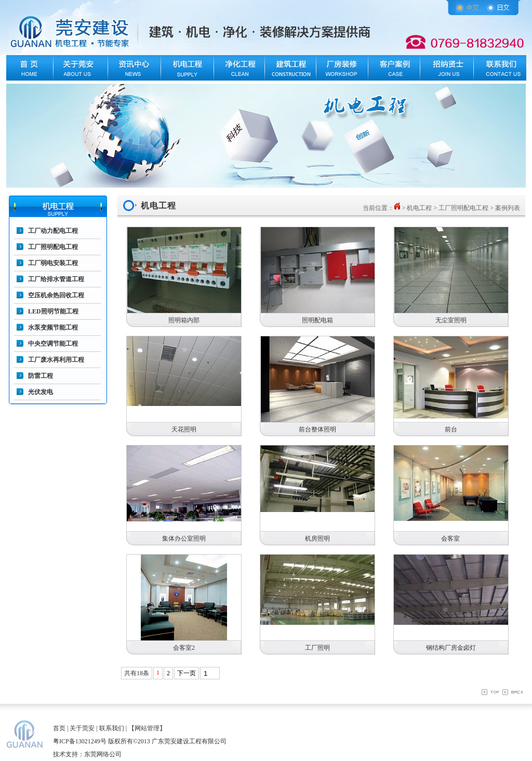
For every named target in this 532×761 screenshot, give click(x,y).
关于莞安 (82, 728)
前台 (451, 429)
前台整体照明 (317, 429)
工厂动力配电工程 (53, 231)
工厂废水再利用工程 (56, 360)
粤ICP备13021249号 (80, 741)
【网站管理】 (147, 728)
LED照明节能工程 (53, 311)
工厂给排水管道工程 (56, 279)
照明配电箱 (317, 320)
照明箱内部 (184, 320)
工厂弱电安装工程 (53, 263)
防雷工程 (41, 376)
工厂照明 (317, 648)
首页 (59, 728)
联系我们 (112, 728)
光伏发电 (41, 392)
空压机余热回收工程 (56, 295)
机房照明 (317, 539)
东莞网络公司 (103, 754)
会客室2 (184, 648)
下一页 (187, 673)
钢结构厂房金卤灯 (451, 648)
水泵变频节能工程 (53, 327)
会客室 (451, 539)
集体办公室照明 (184, 539)
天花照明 (184, 429)
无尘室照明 (451, 320)
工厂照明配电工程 (53, 247)
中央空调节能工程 (53, 344)
